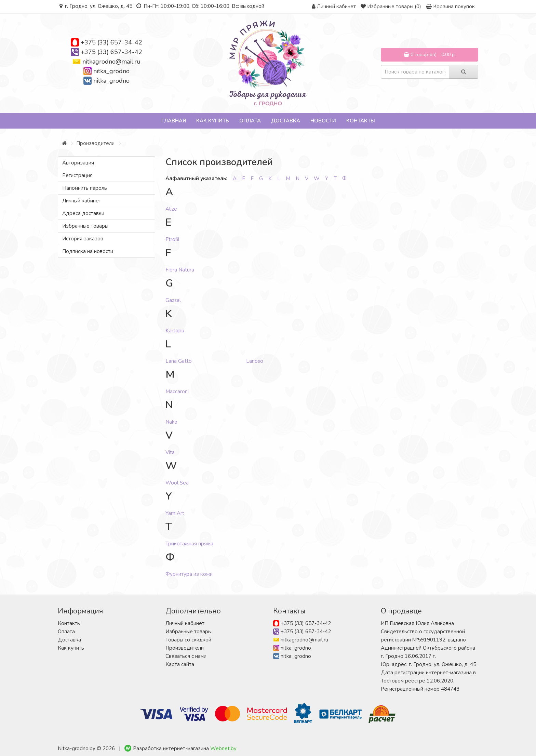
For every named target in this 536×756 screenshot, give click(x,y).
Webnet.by (223, 748)
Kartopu (175, 331)
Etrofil (172, 239)
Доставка (286, 121)
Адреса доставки (83, 213)
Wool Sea (177, 483)
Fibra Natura (180, 270)
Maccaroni (177, 392)
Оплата (250, 121)
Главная (174, 121)
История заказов (83, 239)
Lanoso (255, 361)
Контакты (361, 121)
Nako (171, 422)
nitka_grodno (111, 71)
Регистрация (77, 175)
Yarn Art (175, 513)
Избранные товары (85, 226)
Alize (171, 209)
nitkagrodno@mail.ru (111, 62)
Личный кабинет (82, 201)
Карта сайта (180, 664)
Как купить (213, 121)
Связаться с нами (186, 656)
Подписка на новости (88, 251)
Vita (170, 452)
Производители (95, 143)
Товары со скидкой (188, 640)
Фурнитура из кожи (189, 574)
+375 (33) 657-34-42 (111, 42)
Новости (323, 121)
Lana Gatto (179, 361)
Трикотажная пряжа (189, 544)
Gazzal (173, 300)
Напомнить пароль (85, 188)
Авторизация (78, 163)
